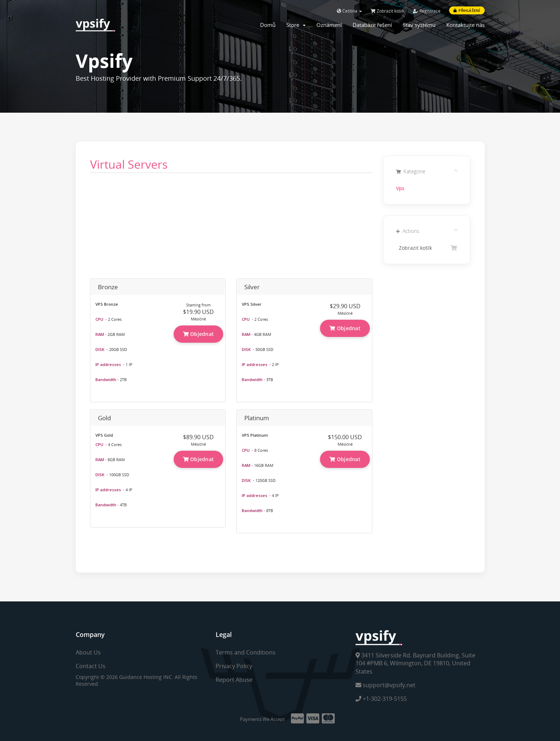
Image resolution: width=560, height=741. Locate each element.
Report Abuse (234, 680)
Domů (268, 25)
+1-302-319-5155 (381, 699)
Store (296, 25)
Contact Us (91, 666)
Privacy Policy (234, 666)
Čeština (349, 11)
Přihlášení (467, 10)
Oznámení (329, 25)
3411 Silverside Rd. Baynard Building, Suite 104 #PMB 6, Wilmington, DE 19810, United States (415, 663)
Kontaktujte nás (465, 25)
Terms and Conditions (246, 652)
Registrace (427, 11)
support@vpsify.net (385, 685)
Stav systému (419, 25)
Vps (400, 188)
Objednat (199, 334)
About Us (88, 652)
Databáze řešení (372, 25)
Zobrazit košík (387, 11)
